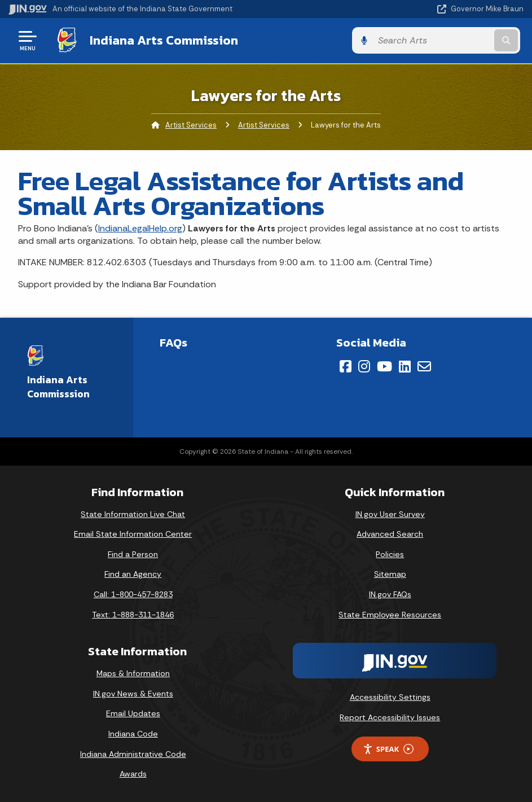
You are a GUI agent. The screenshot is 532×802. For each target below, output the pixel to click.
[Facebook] (346, 366)
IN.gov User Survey (390, 514)
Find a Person (133, 554)
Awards (133, 774)
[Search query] (447, 40)
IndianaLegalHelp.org (140, 228)
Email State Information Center (133, 534)
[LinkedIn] (405, 366)
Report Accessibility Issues (390, 717)
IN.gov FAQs (390, 594)
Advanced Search (390, 534)
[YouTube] (384, 366)
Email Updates (133, 713)
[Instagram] (364, 366)
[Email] (424, 366)
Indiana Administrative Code (133, 753)
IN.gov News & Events (133, 693)
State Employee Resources (390, 614)
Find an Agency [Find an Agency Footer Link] (133, 574)
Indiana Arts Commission (161, 40)
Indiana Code (133, 733)
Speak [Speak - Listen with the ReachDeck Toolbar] (388, 749)
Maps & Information (133, 673)
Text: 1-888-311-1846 (133, 614)
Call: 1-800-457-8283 (133, 594)
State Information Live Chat (133, 514)
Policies (390, 554)
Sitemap (390, 574)
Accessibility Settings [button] (390, 696)
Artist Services (191, 124)
